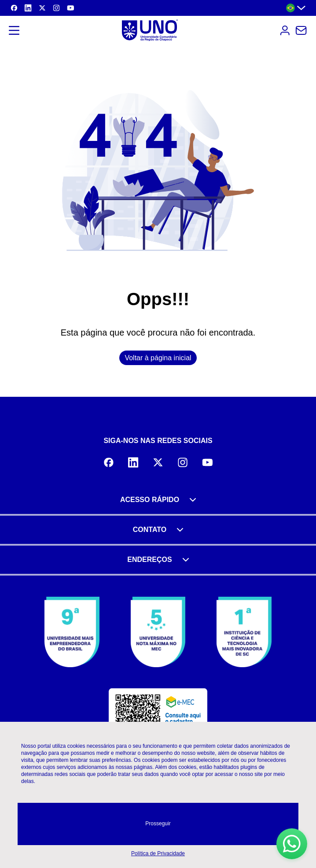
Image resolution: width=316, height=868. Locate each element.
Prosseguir (158, 824)
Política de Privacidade (158, 853)
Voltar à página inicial (158, 358)
